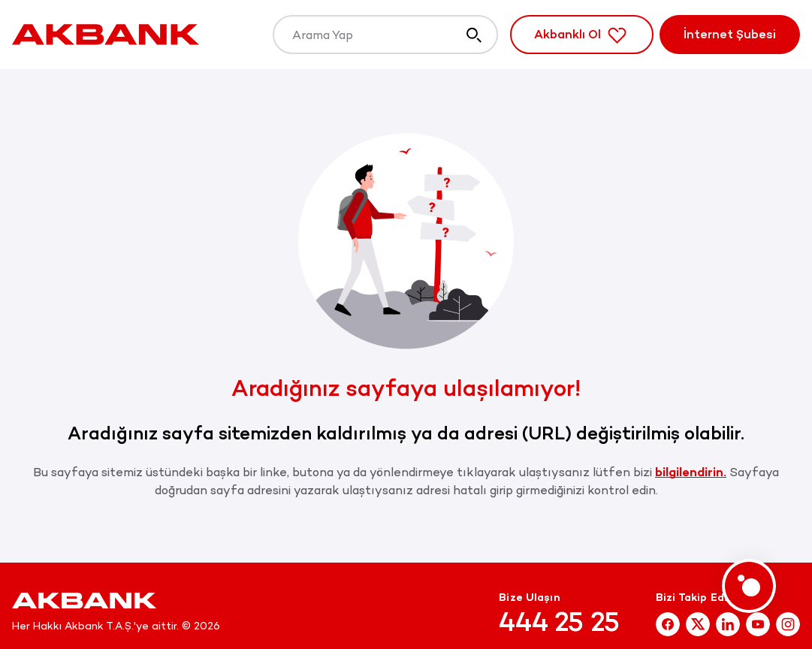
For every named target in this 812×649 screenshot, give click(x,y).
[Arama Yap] (385, 35)
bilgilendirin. (691, 472)
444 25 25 (559, 622)
